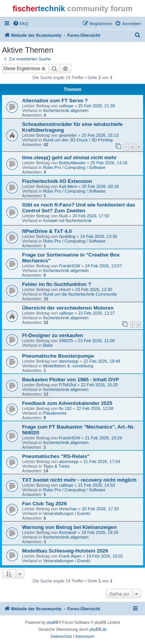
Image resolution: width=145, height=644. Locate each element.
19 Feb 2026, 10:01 (105, 556)
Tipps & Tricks (56, 466)
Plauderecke (55, 413)
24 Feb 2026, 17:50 (91, 216)
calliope (66, 106)
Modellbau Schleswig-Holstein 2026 (65, 551)
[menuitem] (20, 24)
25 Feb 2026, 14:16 (109, 163)
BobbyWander (72, 163)
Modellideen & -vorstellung (68, 366)
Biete (48, 345)
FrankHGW (69, 266)
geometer (68, 135)
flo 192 (65, 408)
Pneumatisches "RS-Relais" (56, 456)
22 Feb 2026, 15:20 (99, 385)
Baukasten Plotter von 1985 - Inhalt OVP (71, 380)
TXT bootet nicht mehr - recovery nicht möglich (79, 480)
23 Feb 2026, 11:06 (96, 341)
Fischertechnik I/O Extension (57, 181)
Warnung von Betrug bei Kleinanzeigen (69, 527)
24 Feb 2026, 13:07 (103, 266)
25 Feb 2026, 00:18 (100, 186)
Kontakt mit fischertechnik (67, 220)
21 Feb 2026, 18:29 (103, 438)
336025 (66, 341)
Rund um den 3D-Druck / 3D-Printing (78, 140)
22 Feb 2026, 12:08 (95, 408)
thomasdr (68, 532)
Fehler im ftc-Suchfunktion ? (57, 284)
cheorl (65, 289)
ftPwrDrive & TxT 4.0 (47, 231)
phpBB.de (98, 629)
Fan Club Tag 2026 (44, 504)
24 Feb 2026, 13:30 (98, 236)
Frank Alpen (70, 556)
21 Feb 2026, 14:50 (96, 485)
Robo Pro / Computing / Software (74, 167)
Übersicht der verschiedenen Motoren (68, 308)
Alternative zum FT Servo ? (55, 101)
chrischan (68, 509)
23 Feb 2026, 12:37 (96, 313)
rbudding (67, 236)
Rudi (63, 216)
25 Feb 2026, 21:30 (96, 106)
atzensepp (69, 361)
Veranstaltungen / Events (67, 513)
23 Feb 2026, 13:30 (94, 289)
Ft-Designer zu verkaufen (53, 335)
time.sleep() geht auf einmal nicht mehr (69, 158)
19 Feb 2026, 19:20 (100, 532)
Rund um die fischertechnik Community (80, 294)
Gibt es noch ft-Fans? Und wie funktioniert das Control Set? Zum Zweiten (78, 208)
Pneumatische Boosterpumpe (58, 356)
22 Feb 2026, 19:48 (101, 361)
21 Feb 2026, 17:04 (101, 461)
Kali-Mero (68, 186)
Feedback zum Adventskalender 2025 (67, 403)
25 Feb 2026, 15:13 (100, 135)
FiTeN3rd (67, 385)
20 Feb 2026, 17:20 (100, 509)
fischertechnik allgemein (66, 110)
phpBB (53, 622)
